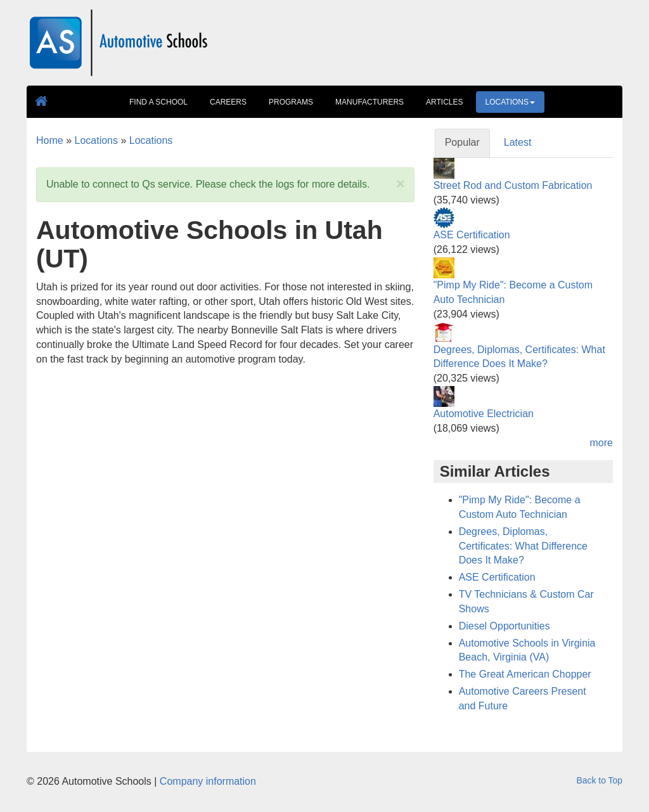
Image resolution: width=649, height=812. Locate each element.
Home (50, 140)
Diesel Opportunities (504, 626)
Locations (510, 102)
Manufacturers (369, 102)
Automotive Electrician (484, 414)
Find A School (158, 102)
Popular (462, 142)
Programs (291, 102)
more (601, 443)
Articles (444, 102)
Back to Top (600, 780)
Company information (208, 781)
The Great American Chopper (525, 674)
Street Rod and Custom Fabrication (513, 185)
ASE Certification (472, 235)
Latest (518, 142)
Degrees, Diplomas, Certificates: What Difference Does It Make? (523, 546)
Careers (228, 102)
